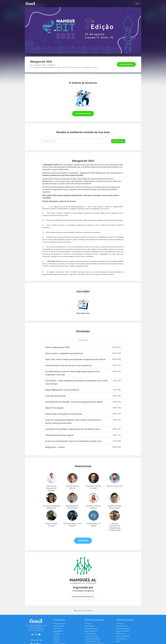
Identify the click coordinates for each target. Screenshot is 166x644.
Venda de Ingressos (91, 632)
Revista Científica (90, 626)
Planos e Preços (121, 634)
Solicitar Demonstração (123, 629)
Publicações (89, 624)
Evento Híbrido (58, 632)
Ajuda (118, 642)
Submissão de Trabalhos (93, 640)
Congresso (57, 634)
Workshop (57, 642)
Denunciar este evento (83, 611)
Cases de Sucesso (122, 626)
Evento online (58, 629)
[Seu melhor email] (76, 141)
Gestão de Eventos (91, 634)
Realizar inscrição (126, 64)
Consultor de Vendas (123, 632)
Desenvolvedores (122, 640)
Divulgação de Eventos (92, 629)
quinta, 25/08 (83, 340)
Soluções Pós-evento (91, 637)
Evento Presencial (59, 626)
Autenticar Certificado (123, 637)
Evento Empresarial (59, 624)
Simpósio (56, 637)
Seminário (57, 640)
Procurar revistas (83, 114)
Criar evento (120, 624)
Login (137, 4)
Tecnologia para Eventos (92, 642)
